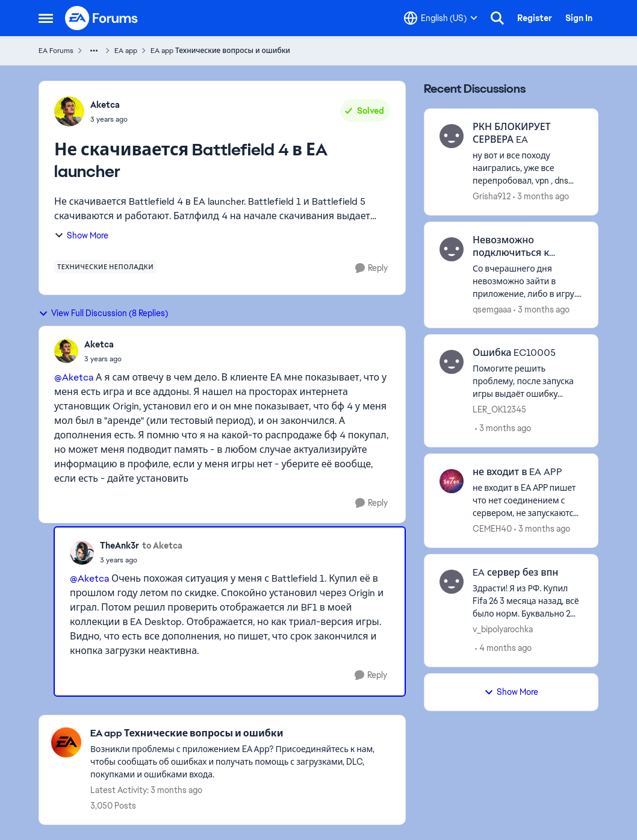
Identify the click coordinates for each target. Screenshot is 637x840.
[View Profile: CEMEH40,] (452, 481)
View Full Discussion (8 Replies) (103, 313)
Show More (81, 235)
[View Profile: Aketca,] (69, 111)
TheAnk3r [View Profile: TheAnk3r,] (120, 546)
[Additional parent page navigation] (94, 51)
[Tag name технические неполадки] (105, 267)
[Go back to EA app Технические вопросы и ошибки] (242, 734)
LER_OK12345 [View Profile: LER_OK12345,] (499, 409)
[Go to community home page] (102, 18)
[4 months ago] (503, 648)
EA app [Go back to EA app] (126, 51)
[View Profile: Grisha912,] (452, 136)
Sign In (579, 18)
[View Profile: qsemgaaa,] (452, 249)
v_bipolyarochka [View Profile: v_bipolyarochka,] (503, 629)
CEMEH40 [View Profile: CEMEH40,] (492, 529)
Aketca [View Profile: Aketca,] (105, 105)
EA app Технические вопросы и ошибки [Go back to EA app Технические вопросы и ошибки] (220, 51)
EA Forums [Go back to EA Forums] (56, 51)
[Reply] (371, 268)
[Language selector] (441, 18)
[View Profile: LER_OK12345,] (452, 362)
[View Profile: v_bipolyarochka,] (452, 582)
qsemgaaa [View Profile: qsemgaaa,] (492, 309)
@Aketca (74, 377)
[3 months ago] (541, 197)
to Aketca (162, 546)
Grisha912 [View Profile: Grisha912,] (492, 196)
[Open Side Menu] (46, 18)
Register (535, 18)
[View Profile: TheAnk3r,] (82, 553)
